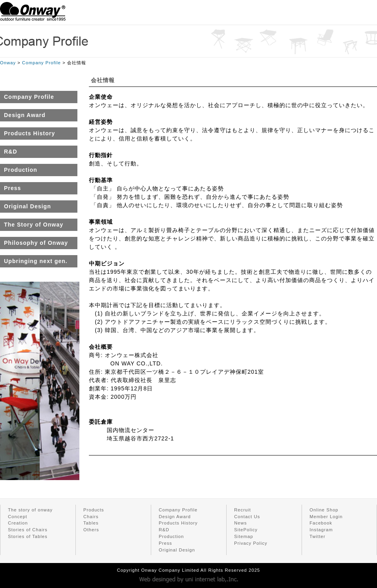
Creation (18, 523)
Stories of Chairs (28, 530)
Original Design (177, 550)
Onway (8, 63)
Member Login (326, 517)
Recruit (242, 510)
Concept (18, 517)
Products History (178, 523)
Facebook (321, 523)
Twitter (317, 536)
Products (94, 510)
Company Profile (42, 63)
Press (165, 543)
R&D (164, 530)
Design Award (175, 517)
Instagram (321, 530)
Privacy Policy (251, 543)
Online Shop (324, 510)
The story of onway (30, 510)
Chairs (91, 517)
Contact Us (247, 517)
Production (171, 536)
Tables (91, 523)
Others (91, 530)
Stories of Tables (28, 536)
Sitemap (244, 536)
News (240, 523)
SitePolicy (246, 530)
